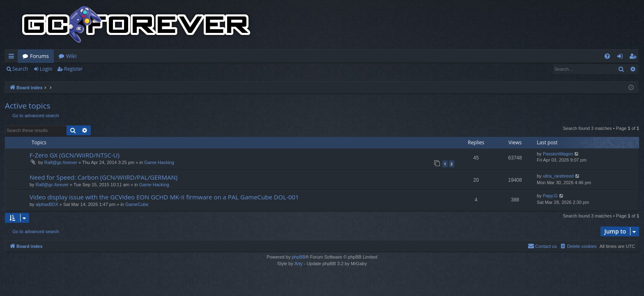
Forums (39, 56)
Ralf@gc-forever (61, 162)
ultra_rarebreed (558, 176)
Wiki (71, 56)
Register (73, 69)
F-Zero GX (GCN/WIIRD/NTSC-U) (75, 155)
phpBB (298, 257)
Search (20, 69)
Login (46, 69)
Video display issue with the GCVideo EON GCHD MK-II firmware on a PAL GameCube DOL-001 (164, 197)
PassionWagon (558, 154)
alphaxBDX (47, 204)
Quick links (13, 58)
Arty (299, 264)
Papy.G (550, 196)
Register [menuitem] (635, 58)
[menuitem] (607, 56)
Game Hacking (159, 162)
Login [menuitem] (622, 58)
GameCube (137, 204)
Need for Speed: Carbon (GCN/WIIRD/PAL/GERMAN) (103, 177)
